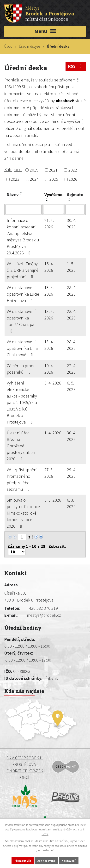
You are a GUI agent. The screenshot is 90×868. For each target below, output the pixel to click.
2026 (73, 179)
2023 (15, 179)
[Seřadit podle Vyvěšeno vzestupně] (47, 199)
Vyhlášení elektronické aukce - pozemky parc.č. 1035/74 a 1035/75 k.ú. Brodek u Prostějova (22, 402)
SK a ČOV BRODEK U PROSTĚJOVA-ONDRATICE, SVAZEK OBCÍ (25, 768)
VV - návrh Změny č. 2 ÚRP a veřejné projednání (23, 270)
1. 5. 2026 (71, 267)
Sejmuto (75, 195)
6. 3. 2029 (71, 503)
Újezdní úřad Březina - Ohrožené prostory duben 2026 (21, 446)
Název (13, 195)
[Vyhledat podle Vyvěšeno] (54, 209)
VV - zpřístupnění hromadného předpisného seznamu (22, 479)
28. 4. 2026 (72, 291)
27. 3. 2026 (49, 473)
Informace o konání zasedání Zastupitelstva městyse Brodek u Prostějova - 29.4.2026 (23, 237)
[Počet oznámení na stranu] (17, 552)
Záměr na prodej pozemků (21, 369)
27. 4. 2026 (72, 369)
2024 (34, 179)
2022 (73, 170)
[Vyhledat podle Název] (23, 209)
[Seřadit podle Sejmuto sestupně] (70, 201)
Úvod (8, 46)
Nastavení (69, 861)
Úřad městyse (30, 46)
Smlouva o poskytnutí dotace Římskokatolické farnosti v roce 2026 (23, 513)
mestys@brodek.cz (44, 615)
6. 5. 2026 (71, 386)
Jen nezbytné (46, 861)
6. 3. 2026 (53, 500)
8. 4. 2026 (53, 383)
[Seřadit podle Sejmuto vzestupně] (70, 199)
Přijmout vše (23, 861)
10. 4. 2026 (49, 369)
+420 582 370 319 (42, 608)
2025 (54, 179)
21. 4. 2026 (49, 224)
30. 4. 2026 (72, 224)
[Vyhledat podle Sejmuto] (75, 209)
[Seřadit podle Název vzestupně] (21, 192)
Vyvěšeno (53, 195)
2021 (53, 170)
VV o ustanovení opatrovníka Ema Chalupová (22, 348)
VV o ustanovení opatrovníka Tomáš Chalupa (21, 321)
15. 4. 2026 (49, 267)
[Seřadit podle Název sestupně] (21, 194)
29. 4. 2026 (72, 473)
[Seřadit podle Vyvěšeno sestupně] (47, 201)
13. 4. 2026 (49, 291)
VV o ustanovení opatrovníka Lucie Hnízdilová (23, 294)
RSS (76, 66)
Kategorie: (13, 169)
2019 (34, 170)
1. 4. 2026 (53, 433)
